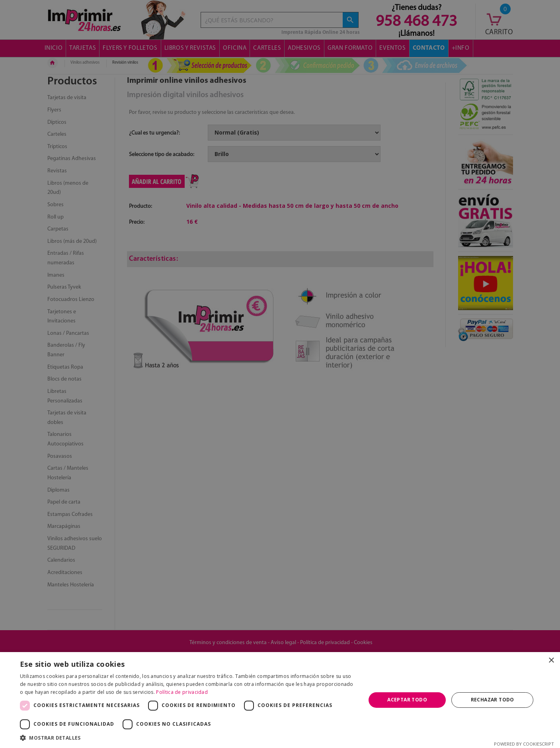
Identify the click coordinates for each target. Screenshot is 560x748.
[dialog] (280, 374)
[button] (188, 738)
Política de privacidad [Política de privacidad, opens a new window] (182, 692)
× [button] (551, 661)
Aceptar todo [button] (407, 700)
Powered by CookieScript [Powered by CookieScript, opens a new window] (524, 744)
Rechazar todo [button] (493, 700)
